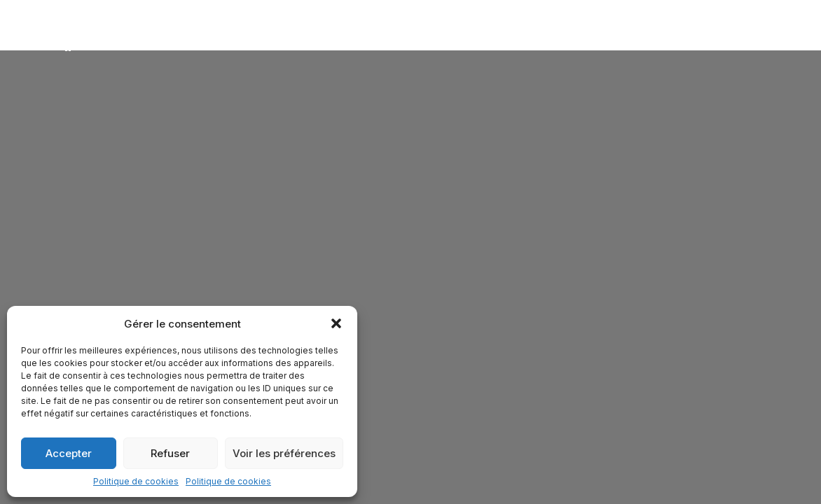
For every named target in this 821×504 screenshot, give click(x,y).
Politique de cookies (136, 481)
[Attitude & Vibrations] (70, 40)
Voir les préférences (284, 453)
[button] (336, 323)
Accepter (69, 453)
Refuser (170, 453)
